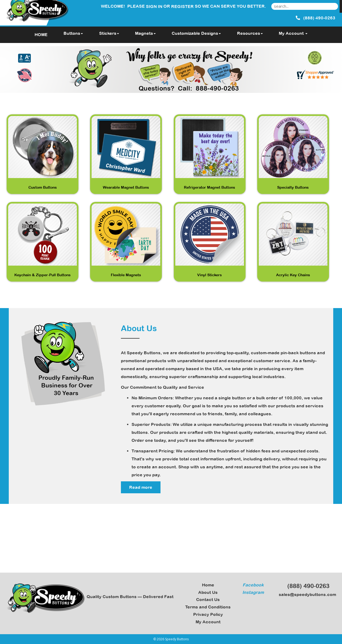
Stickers (109, 33)
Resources (250, 33)
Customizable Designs (196, 33)
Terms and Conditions (208, 607)
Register (182, 6)
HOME (41, 34)
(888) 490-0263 (306, 586)
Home (208, 585)
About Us (208, 592)
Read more (141, 487)
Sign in (154, 6)
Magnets (145, 33)
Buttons (73, 33)
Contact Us (208, 599)
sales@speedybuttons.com (306, 594)
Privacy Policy (208, 614)
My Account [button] (293, 33)
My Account (208, 622)
